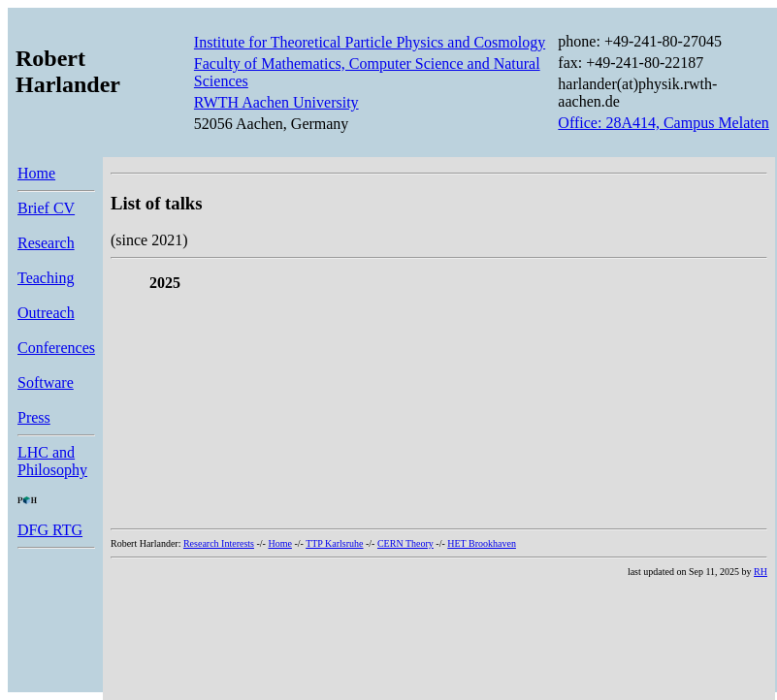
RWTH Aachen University (276, 102)
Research (46, 243)
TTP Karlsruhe (334, 543)
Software (46, 382)
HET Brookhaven (482, 543)
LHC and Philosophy (52, 461)
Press (34, 417)
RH (761, 572)
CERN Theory (405, 543)
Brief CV (46, 208)
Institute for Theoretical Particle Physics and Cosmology (370, 42)
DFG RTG (50, 530)
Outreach (46, 313)
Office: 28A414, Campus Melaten (663, 123)
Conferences (56, 348)
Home (36, 173)
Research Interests (219, 543)
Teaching (46, 278)
